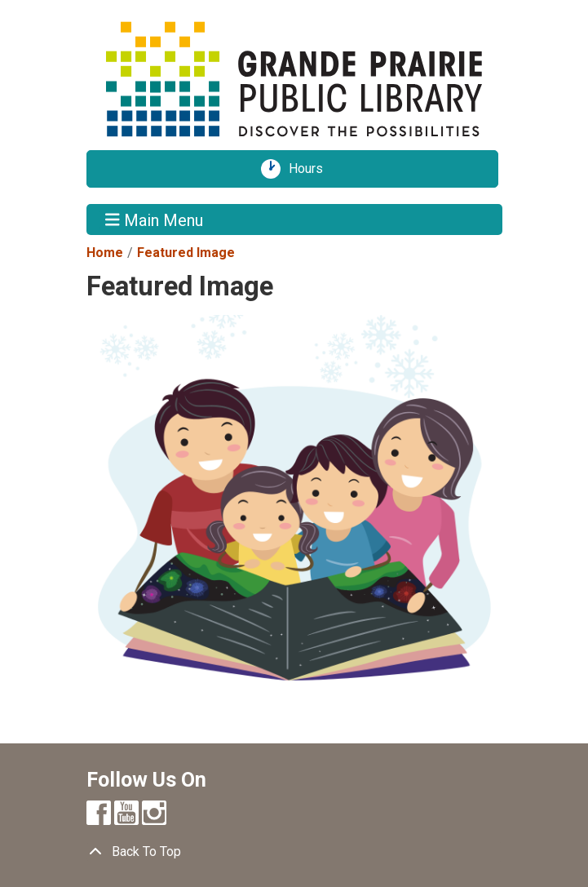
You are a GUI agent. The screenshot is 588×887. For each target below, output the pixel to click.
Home (105, 253)
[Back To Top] (294, 852)
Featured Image (186, 253)
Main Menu (154, 220)
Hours (312, 169)
